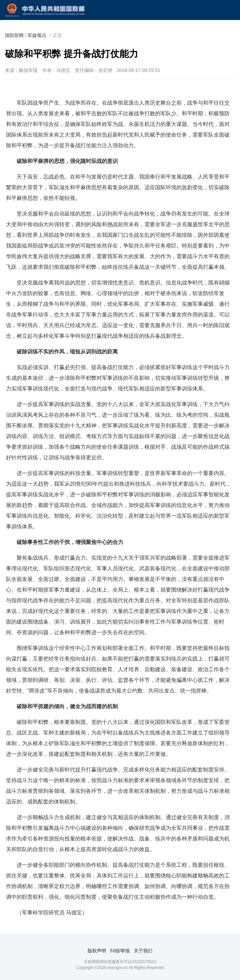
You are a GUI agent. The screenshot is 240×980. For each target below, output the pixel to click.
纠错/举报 (120, 951)
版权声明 (97, 951)
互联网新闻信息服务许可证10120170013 (120, 962)
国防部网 (14, 35)
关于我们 (143, 951)
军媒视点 (37, 35)
